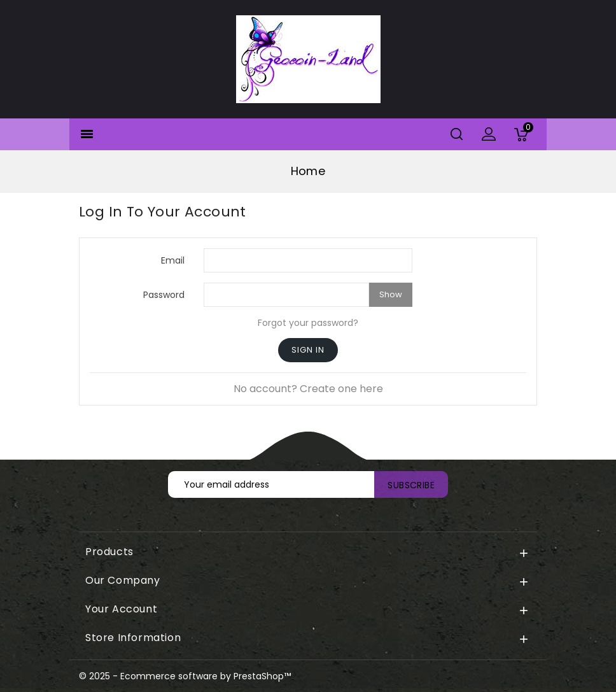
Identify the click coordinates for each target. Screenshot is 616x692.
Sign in (308, 350)
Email (173, 260)
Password (164, 294)
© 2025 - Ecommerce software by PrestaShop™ (185, 676)
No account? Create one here (308, 389)
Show (391, 294)
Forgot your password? (308, 323)
